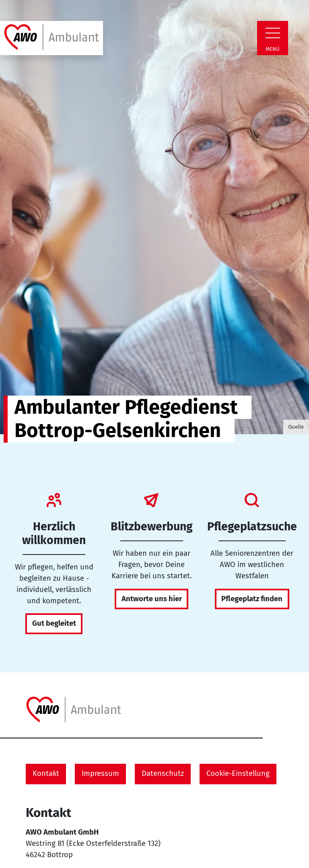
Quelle (296, 427)
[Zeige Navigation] (273, 33)
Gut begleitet (54, 623)
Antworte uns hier (152, 599)
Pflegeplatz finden (252, 599)
